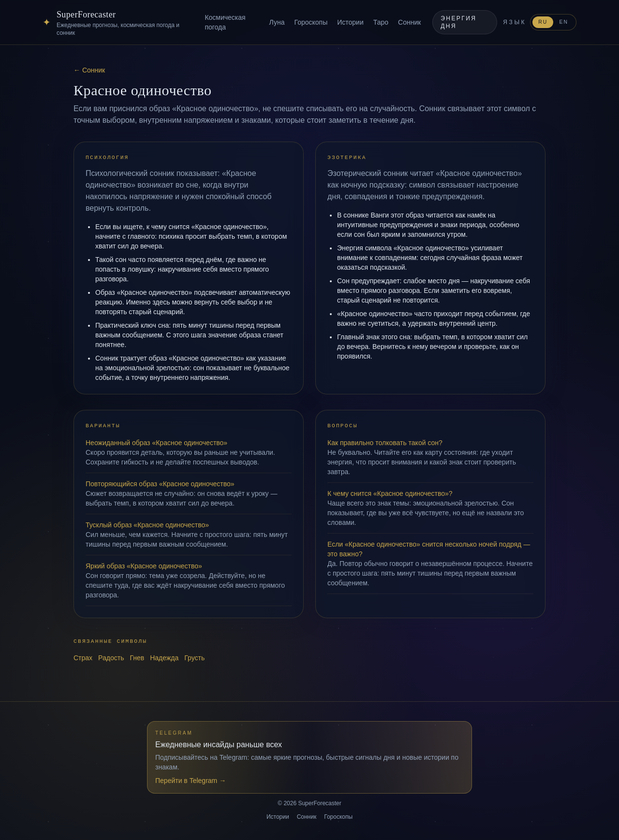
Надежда (164, 658)
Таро (381, 22)
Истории (350, 22)
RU (543, 22)
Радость (111, 658)
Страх (83, 658)
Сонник (409, 22)
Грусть (194, 658)
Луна (277, 22)
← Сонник (89, 70)
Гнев (137, 658)
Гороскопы (311, 22)
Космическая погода (225, 22)
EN (564, 22)
